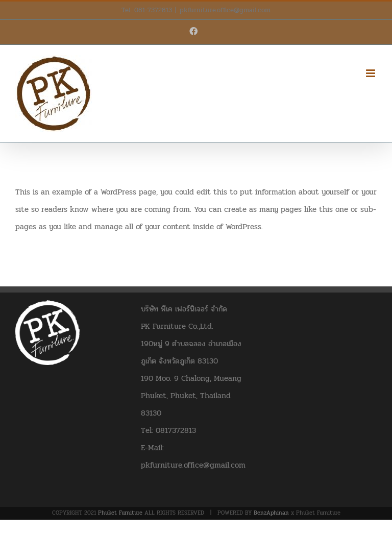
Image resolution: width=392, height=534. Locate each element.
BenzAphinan (271, 513)
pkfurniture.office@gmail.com (225, 10)
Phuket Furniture (120, 513)
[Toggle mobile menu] (371, 73)
